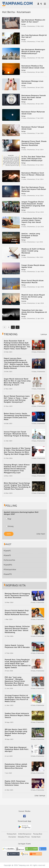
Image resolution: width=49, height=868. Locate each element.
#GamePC (7, 551)
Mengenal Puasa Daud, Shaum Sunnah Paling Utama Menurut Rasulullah (34, 143)
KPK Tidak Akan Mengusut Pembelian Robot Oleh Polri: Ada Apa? (17, 749)
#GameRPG (8, 565)
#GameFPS (8, 574)
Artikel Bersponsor (25, 834)
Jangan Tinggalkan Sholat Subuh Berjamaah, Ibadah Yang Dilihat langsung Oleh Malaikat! (33, 205)
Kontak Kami (36, 837)
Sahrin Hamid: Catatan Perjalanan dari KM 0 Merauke (17, 646)
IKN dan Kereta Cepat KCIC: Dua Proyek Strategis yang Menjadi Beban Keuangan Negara (16, 732)
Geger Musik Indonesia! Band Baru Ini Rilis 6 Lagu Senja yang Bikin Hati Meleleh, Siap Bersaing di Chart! (17, 382)
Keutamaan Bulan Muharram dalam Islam (33, 113)
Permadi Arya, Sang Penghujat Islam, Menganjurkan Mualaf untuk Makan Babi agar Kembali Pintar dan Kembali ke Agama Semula (18, 664)
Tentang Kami (12, 834)
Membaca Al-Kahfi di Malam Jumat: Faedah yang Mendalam (33, 251)
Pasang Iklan (38, 834)
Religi (24, 24)
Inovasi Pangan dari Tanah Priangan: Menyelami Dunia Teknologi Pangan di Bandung (17, 434)
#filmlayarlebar (10, 569)
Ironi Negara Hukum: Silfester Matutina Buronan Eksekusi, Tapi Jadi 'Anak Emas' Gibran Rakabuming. (17, 629)
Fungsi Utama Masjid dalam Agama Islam (33, 266)
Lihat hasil (41, 534)
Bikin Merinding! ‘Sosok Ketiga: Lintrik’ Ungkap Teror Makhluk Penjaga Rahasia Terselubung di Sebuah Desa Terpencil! (17, 486)
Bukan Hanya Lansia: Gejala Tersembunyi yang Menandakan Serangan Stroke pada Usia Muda (17, 416)
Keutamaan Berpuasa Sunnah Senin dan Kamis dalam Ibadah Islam (34, 97)
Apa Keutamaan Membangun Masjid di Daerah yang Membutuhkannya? (33, 51)
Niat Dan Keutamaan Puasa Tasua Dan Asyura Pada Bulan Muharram (34, 189)
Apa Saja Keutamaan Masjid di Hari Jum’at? (34, 36)
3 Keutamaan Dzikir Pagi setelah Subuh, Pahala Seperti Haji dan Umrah (32, 220)
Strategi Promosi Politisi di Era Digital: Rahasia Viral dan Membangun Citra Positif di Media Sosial (17, 698)
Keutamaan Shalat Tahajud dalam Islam (33, 128)
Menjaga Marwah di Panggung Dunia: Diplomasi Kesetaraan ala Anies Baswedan (17, 596)
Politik (24, 301)
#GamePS (7, 555)
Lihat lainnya (40, 796)
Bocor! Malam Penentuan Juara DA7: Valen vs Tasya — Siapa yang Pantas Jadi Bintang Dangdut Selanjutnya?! (17, 399)
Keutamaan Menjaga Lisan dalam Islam (32, 82)
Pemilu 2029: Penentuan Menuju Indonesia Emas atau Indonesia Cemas (17, 783)
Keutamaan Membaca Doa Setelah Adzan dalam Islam (33, 67)
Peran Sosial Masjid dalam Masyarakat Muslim (33, 281)
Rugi (8, 519)
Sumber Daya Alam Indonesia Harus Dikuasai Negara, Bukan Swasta (17, 715)
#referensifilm (9, 560)
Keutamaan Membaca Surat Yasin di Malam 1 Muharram (33, 174)
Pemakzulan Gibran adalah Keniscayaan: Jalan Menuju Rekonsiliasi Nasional (16, 766)
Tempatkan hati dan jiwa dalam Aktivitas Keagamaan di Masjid (34, 312)
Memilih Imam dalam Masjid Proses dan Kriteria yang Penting (33, 297)
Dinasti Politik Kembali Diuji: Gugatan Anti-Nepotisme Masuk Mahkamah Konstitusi (17, 612)
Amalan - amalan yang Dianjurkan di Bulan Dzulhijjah (31, 236)
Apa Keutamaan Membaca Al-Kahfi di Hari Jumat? (34, 21)
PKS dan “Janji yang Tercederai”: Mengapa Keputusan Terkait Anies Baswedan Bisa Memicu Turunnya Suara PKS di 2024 (17, 681)
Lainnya (44, 334)
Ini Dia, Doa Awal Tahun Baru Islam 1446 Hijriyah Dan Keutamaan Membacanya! (33, 159)
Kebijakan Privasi (24, 837)
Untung (10, 526)
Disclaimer (12, 837)
